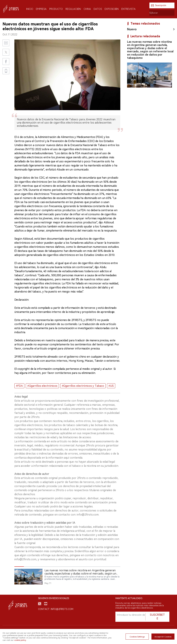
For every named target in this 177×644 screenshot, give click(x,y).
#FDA (19, 386)
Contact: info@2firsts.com (56, 609)
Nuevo (132, 29)
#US (111, 386)
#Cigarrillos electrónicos (42, 386)
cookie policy (20, 640)
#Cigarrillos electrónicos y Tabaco (83, 386)
